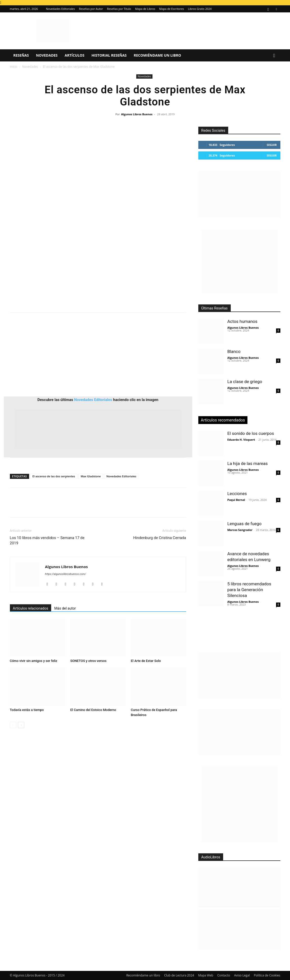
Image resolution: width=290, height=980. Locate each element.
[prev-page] (13, 725)
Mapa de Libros (145, 9)
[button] (274, 56)
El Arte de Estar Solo (146, 661)
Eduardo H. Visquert (241, 440)
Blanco (234, 351)
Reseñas (21, 55)
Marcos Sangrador (240, 530)
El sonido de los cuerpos (251, 433)
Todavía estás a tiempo (27, 710)
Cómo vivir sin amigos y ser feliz (34, 661)
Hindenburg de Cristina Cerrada (160, 538)
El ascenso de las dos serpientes (54, 476)
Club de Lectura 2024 (179, 975)
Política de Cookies (267, 975)
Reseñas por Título (119, 9)
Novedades (47, 55)
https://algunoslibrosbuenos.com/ (66, 574)
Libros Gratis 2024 (200, 9)
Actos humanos (243, 321)
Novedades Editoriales (61, 9)
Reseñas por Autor (91, 9)
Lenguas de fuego (245, 524)
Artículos (74, 55)
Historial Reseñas (109, 55)
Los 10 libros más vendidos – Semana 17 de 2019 (47, 540)
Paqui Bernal (236, 500)
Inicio (14, 67)
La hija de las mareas (248, 463)
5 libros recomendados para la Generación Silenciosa (249, 590)
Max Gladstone (91, 476)
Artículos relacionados (31, 608)
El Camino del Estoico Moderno (93, 710)
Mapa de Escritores (172, 9)
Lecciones (237, 494)
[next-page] (21, 725)
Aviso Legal (242, 975)
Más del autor (65, 608)
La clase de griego (245, 382)
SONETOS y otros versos (89, 661)
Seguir (272, 145)
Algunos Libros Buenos (137, 114)
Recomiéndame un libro (157, 55)
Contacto (224, 975)
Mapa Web (206, 975)
